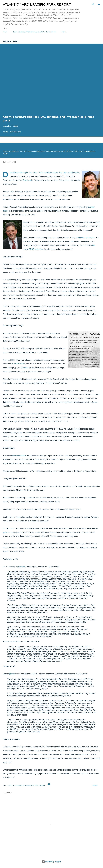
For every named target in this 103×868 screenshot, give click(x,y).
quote (5, 532)
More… (64, 32)
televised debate (19, 456)
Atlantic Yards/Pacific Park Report (37, 4)
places (12, 674)
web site (22, 567)
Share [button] (5, 132)
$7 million (25, 368)
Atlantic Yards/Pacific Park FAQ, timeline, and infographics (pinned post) (49, 119)
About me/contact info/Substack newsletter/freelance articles (34, 32)
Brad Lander (28, 180)
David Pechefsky (17, 173)
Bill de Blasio (15, 785)
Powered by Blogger (51, 862)
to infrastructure (18, 364)
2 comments (15, 132)
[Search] (93, 4)
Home (5, 32)
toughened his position (85, 238)
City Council (40, 785)
